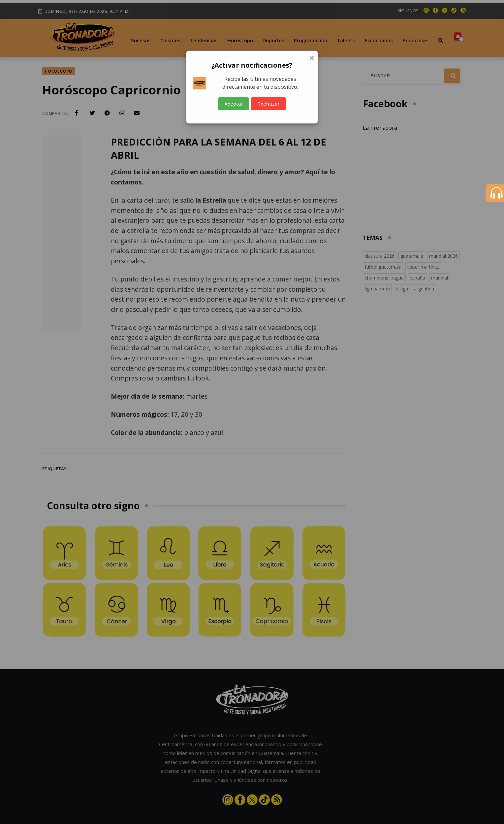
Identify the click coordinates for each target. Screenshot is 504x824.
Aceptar (234, 104)
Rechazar (268, 104)
